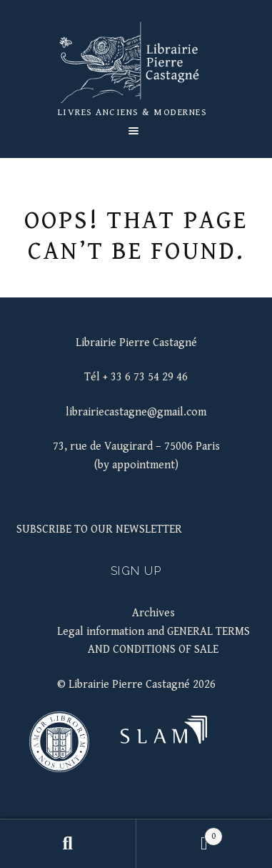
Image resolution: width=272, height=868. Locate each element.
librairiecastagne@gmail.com (136, 412)
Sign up (136, 571)
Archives (153, 613)
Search (68, 844)
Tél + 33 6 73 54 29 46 (136, 377)
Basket (180, 834)
